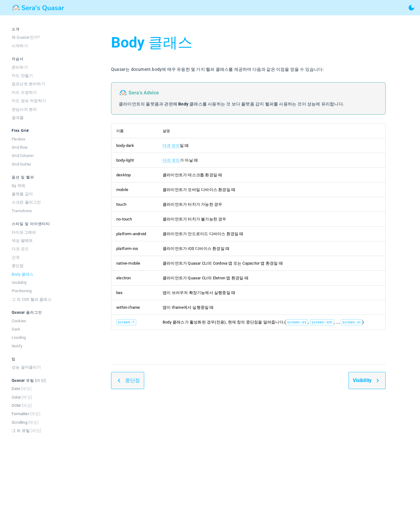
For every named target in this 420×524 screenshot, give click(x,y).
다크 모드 (171, 145)
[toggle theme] (411, 8)
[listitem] (37, 37)
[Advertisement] (248, 461)
